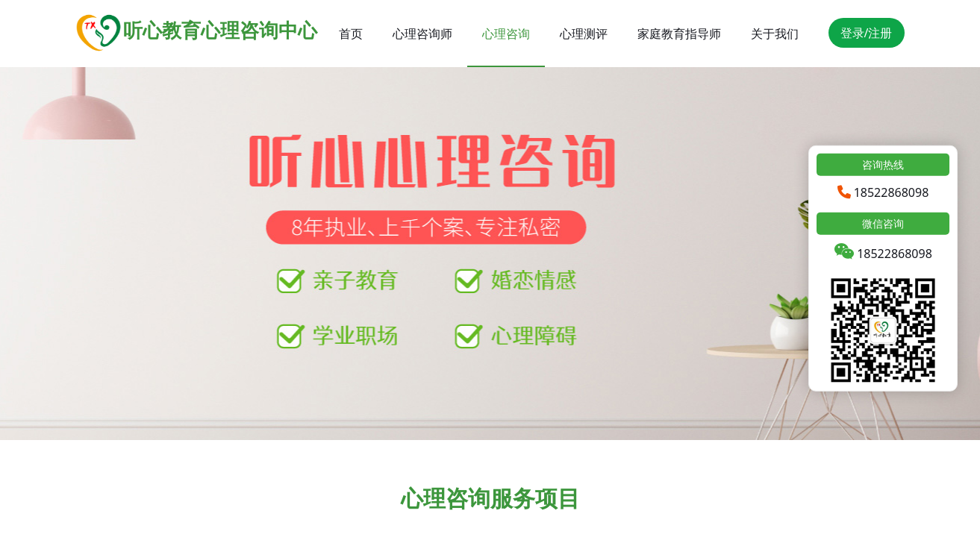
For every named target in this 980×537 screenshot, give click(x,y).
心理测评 (584, 34)
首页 (351, 34)
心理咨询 (506, 34)
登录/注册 (867, 33)
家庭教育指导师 (679, 34)
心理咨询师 (422, 34)
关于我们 (775, 34)
